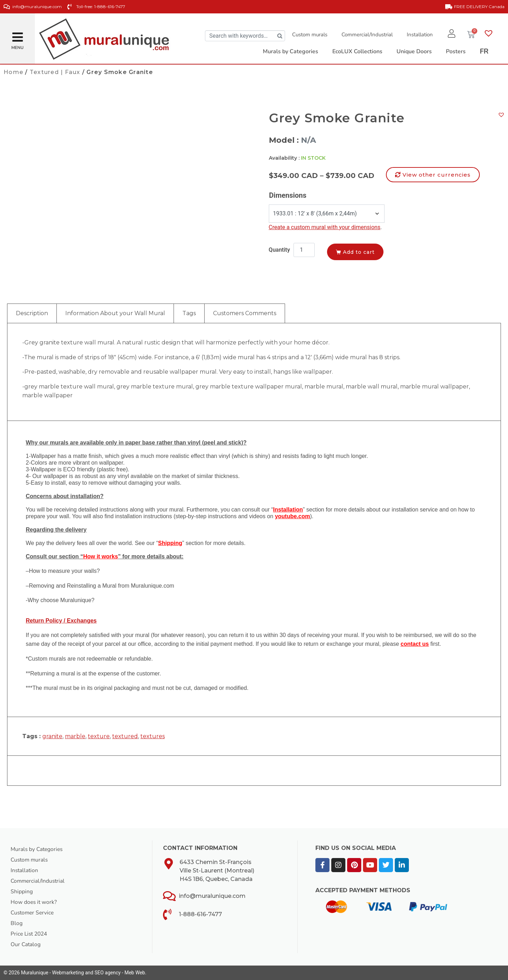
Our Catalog (26, 944)
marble (75, 736)
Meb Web (135, 973)
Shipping (22, 892)
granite (52, 736)
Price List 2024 (30, 934)
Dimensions (288, 195)
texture (99, 736)
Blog (17, 923)
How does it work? (34, 902)
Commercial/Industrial (366, 35)
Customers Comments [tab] (245, 313)
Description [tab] (32, 313)
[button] (18, 34)
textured (125, 736)
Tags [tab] (189, 313)
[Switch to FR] (484, 51)
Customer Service (33, 913)
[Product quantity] (304, 250)
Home (13, 72)
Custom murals (309, 35)
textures (153, 736)
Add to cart (360, 252)
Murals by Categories (38, 849)
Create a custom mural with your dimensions (325, 227)
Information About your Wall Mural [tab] (115, 313)
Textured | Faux (55, 72)
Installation (419, 35)
